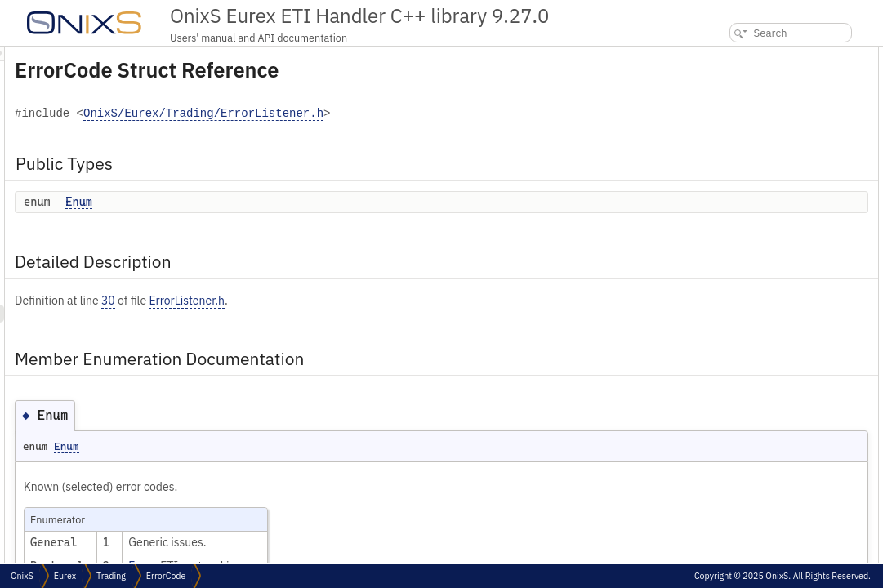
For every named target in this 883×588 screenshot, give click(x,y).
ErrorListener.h (391, 301)
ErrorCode (166, 576)
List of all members (743, 145)
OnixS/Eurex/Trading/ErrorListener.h (408, 114)
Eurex (65, 576)
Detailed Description (748, 91)
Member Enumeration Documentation (787, 109)
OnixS (22, 576)
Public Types (730, 55)
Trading (111, 576)
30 (312, 301)
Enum (283, 202)
